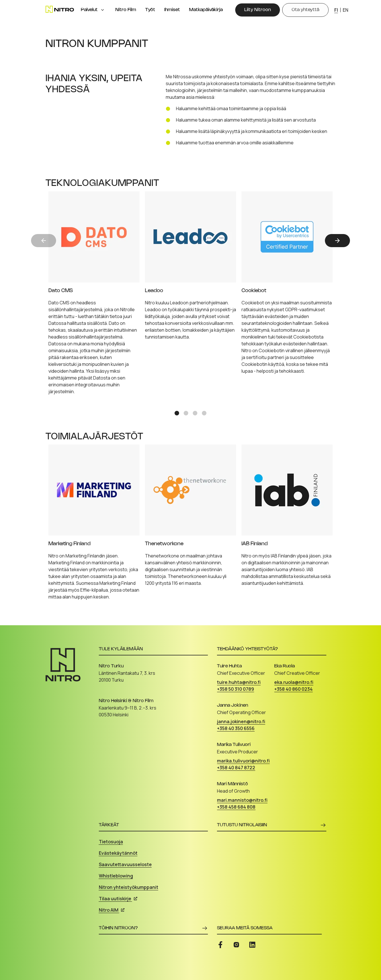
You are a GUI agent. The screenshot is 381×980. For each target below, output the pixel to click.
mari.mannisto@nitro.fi (242, 800)
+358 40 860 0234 (293, 689)
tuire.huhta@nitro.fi (239, 682)
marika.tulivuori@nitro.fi (243, 761)
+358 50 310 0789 (235, 689)
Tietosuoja (111, 842)
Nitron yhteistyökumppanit (129, 887)
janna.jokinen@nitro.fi (241, 721)
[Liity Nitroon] (258, 10)
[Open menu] (103, 10)
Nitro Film (126, 10)
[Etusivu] (60, 9)
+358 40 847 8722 (236, 768)
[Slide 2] (186, 413)
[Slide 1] (177, 413)
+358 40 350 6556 (236, 728)
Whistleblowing (116, 876)
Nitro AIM (112, 910)
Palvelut (89, 10)
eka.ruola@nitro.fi (294, 682)
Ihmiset (172, 10)
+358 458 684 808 (236, 807)
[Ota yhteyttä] (305, 10)
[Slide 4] (204, 413)
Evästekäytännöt (118, 853)
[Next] (337, 241)
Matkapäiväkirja (206, 10)
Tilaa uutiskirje (118, 899)
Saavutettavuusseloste (125, 864)
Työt (150, 10)
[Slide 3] (195, 413)
